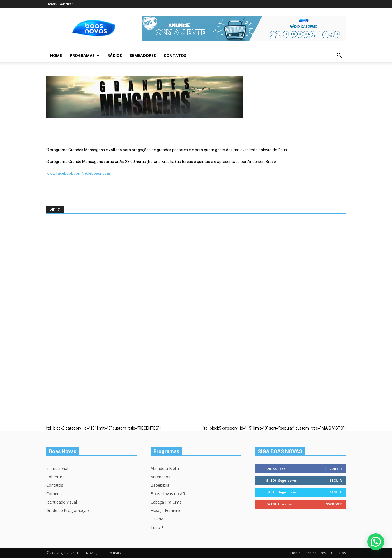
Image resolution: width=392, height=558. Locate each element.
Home (56, 55)
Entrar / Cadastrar (59, 4)
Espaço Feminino (166, 510)
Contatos (175, 55)
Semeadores (143, 55)
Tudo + (157, 527)
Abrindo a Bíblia (165, 468)
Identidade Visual (62, 502)
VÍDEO (55, 210)
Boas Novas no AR (168, 494)
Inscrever (333, 504)
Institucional (57, 468)
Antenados (160, 477)
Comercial (55, 494)
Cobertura (55, 477)
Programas (85, 55)
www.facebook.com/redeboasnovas (79, 173)
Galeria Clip (161, 519)
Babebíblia (160, 485)
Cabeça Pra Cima (166, 502)
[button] (339, 56)
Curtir (336, 469)
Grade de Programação (68, 510)
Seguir (336, 480)
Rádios (115, 55)
